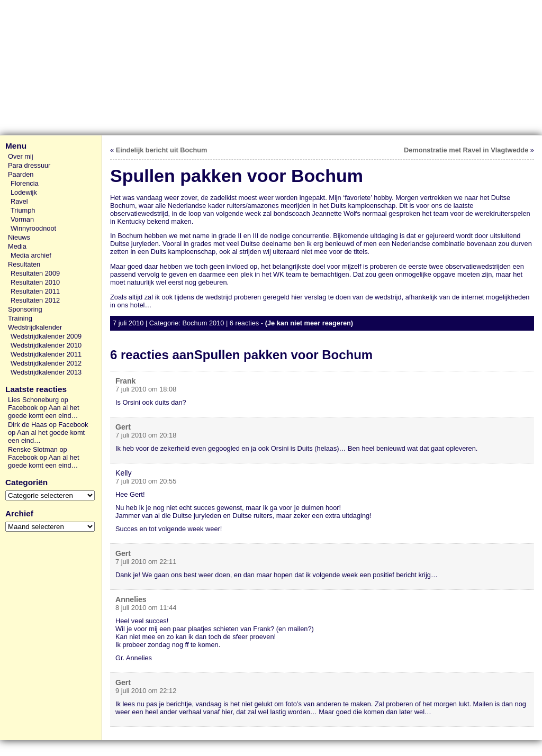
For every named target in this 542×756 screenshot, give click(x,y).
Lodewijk (24, 192)
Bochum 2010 (203, 323)
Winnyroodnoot (33, 228)
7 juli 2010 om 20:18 (146, 435)
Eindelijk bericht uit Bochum (162, 150)
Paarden (21, 174)
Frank (125, 381)
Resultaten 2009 (35, 273)
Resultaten (24, 264)
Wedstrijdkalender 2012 (46, 363)
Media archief (31, 255)
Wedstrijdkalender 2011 (46, 354)
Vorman (22, 219)
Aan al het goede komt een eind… (43, 412)
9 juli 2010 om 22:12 (146, 691)
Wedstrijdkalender (35, 327)
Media (17, 246)
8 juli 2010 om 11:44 (146, 608)
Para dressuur (29, 165)
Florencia (25, 183)
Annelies (131, 599)
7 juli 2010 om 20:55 (146, 481)
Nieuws (19, 237)
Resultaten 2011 (35, 291)
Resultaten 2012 (35, 300)
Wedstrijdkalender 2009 (46, 336)
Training (20, 318)
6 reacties (244, 323)
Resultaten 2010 (35, 282)
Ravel (19, 201)
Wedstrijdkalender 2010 (46, 345)
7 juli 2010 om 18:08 (146, 389)
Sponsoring (25, 309)
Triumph (23, 210)
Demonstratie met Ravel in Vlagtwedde (466, 150)
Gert (123, 427)
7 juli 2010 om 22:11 (146, 562)
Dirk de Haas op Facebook (48, 425)
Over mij (21, 156)
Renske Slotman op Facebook (38, 453)
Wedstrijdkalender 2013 (46, 372)
